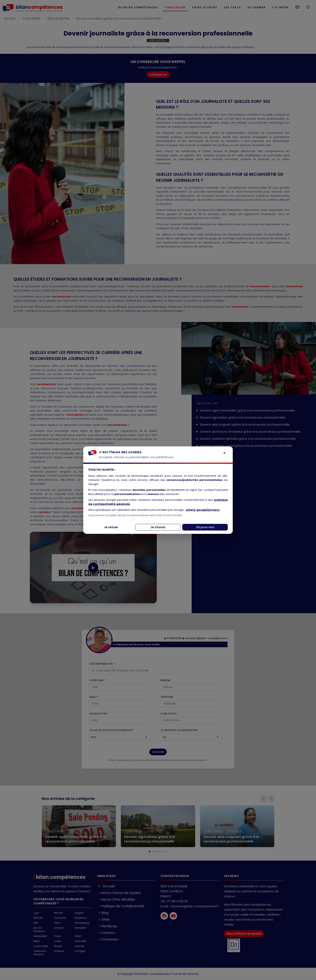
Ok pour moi (205, 527)
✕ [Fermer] (224, 453)
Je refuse (111, 527)
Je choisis (158, 527)
